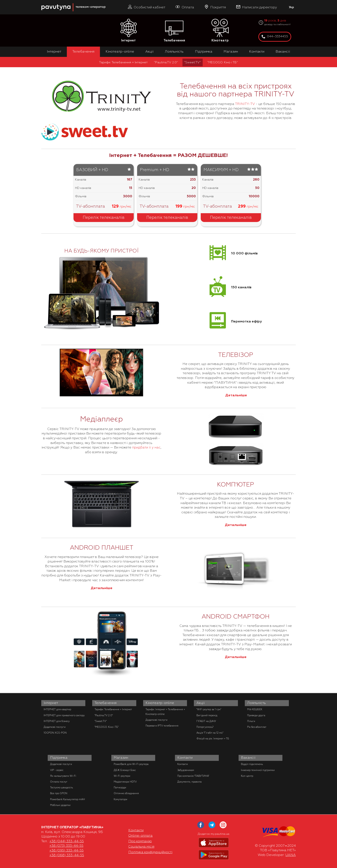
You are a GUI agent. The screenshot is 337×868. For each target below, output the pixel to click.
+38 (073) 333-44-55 (66, 846)
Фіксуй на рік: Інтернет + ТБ (213, 739)
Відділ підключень (252, 764)
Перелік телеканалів (104, 217)
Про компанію (140, 841)
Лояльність (174, 52)
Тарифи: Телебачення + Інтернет (123, 62)
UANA (291, 855)
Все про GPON (59, 793)
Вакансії (283, 52)
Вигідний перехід (207, 715)
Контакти (257, 52)
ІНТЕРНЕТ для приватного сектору (64, 715)
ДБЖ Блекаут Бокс (125, 770)
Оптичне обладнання (126, 793)
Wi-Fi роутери (122, 776)
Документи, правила (189, 782)
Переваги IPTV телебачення (162, 726)
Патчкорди (120, 787)
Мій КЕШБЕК (255, 709)
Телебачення (174, 31)
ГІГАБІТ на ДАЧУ (206, 721)
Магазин (231, 52)
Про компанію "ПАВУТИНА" (193, 776)
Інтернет (129, 31)
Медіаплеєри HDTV (125, 782)
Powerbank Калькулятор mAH (67, 799)
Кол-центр (247, 776)
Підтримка (204, 52)
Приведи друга (256, 715)
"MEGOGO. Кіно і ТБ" (223, 62)
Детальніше (236, 395)
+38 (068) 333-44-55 (67, 855)
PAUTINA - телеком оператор (44, 2)
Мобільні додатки (60, 805)
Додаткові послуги (55, 727)
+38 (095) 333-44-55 (67, 850)
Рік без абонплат (257, 727)
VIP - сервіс (57, 770)
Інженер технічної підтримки (258, 770)
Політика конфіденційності (150, 852)
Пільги (251, 721)
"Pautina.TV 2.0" (166, 62)
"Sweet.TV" (192, 62)
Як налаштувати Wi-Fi (63, 776)
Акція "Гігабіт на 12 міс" (210, 733)
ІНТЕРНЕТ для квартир (57, 709)
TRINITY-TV (245, 104)
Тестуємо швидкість (61, 787)
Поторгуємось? (205, 727)
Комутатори (120, 799)
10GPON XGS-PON (55, 733)
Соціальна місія (141, 847)
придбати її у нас (146, 447)
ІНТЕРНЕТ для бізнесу (57, 721)
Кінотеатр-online (120, 52)
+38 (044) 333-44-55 (67, 841)
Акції (149, 52)
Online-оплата (140, 836)
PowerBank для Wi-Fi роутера (131, 764)
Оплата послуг (59, 782)
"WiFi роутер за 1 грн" (209, 709)
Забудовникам (186, 770)
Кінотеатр (220, 31)
